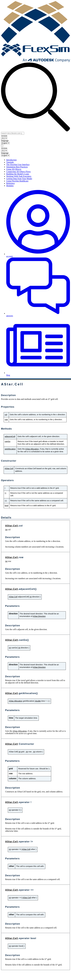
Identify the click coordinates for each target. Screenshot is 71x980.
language (5, 141)
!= (6, 493)
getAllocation (10, 449)
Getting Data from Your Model (19, 179)
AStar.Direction (39, 616)
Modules (10, 186)
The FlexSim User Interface (18, 165)
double (38, 701)
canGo (8, 441)
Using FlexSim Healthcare (17, 181)
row (6, 419)
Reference (11, 183)
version (4, 136)
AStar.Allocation (32, 449)
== (6, 501)
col (6, 415)
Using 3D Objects (14, 169)
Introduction (11, 160)
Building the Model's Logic (18, 174)
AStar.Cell (9, 468)
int (6, 530)
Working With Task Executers (19, 176)
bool (7, 506)
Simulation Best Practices (17, 167)
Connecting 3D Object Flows (18, 172)
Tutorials (10, 162)
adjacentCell (10, 436)
